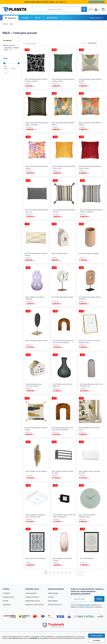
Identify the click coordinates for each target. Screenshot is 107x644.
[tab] (13, 589)
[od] (6, 66)
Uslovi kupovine (31, 593)
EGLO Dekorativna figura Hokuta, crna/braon (90, 298)
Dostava (51, 597)
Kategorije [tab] (7, 40)
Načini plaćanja (53, 593)
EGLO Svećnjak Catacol (59, 253)
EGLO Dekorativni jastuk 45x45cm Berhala (90, 80)
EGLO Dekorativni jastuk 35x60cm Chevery (36, 254)
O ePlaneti (6, 593)
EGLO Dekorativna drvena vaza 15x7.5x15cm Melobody (63, 341)
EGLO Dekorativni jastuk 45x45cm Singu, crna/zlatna (37, 124)
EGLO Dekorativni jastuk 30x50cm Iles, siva (37, 211)
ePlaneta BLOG (84, 605)
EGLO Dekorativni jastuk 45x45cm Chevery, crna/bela (36, 80)
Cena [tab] (4, 57)
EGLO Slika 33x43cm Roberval (36, 558)
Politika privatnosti (32, 597)
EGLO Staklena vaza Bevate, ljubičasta (35, 298)
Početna (5, 24)
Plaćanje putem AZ (55, 604)
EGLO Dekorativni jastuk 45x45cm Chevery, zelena (63, 80)
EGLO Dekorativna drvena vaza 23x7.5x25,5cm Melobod (62, 429)
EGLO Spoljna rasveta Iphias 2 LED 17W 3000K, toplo (36, 516)
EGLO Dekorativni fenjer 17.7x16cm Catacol (34, 385)
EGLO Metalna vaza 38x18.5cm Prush (89, 429)
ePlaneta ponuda (10, 44)
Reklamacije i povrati (33, 601)
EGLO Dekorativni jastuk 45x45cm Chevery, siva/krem (91, 211)
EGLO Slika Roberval (87, 558)
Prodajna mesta (8, 597)
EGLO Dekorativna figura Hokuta (37, 341)
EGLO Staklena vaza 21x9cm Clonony (62, 559)
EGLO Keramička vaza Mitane (89, 253)
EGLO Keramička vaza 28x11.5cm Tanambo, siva (91, 385)
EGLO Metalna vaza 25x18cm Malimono (63, 385)
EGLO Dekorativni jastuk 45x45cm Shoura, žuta (64, 167)
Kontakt (5, 601)
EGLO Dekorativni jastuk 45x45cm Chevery (64, 211)
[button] (92, 9)
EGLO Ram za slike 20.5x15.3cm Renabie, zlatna (90, 341)
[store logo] (14, 9)
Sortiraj (83, 43)
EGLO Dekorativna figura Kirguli (62, 297)
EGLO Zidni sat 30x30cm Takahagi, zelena (87, 516)
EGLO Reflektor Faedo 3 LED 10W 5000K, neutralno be (64, 516)
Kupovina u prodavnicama (34, 604)
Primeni (6, 70)
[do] (13, 66)
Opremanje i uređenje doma (12, 47)
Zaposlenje (7, 604)
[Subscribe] (99, 599)
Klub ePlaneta (53, 601)
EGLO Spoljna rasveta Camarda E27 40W (62, 472)
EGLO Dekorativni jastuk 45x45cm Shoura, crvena (90, 167)
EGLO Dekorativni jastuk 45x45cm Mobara (63, 124)
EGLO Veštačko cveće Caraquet (36, 471)
